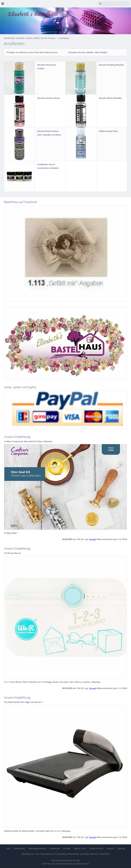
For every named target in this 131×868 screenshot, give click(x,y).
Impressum (55, 848)
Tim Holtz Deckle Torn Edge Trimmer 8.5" (23, 702)
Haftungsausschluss (37, 848)
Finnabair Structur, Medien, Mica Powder (88, 52)
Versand (93, 539)
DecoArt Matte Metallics (110, 98)
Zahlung (121, 848)
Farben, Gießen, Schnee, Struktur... (42, 38)
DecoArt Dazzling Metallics (111, 65)
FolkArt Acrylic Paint (108, 131)
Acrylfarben (64, 38)
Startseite (20, 38)
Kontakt (67, 848)
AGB (8, 848)
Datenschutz (19, 848)
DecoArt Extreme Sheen (49, 98)
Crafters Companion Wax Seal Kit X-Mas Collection (28, 441)
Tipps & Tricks (80, 848)
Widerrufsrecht (96, 848)
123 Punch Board (12, 553)
